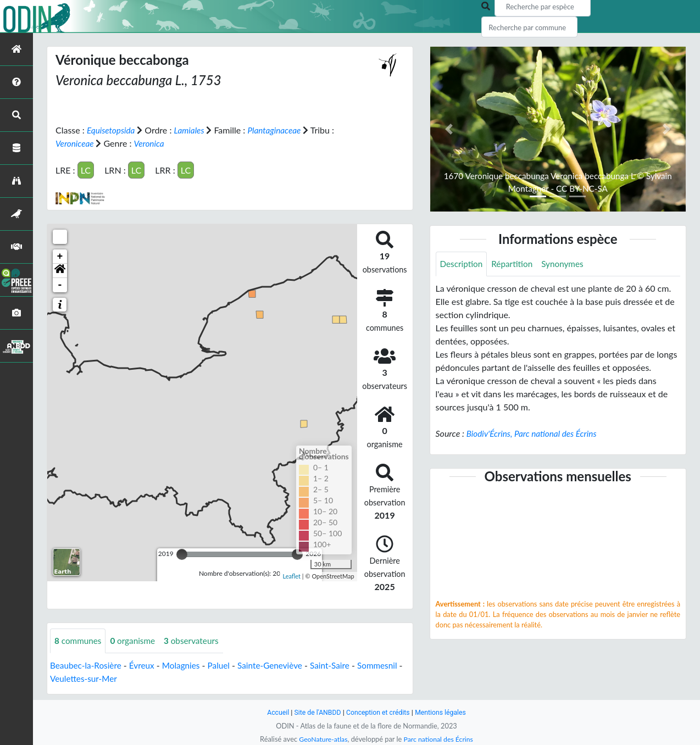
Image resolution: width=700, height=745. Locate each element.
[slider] (182, 554)
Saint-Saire (341, 665)
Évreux (146, 665)
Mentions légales (444, 712)
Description (462, 264)
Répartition (515, 264)
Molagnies (186, 665)
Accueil (274, 712)
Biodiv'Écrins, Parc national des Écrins (535, 434)
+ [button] (60, 256)
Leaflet (291, 576)
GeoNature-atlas (321, 739)
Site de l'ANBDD (316, 712)
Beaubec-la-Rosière (87, 665)
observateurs (197, 640)
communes (79, 640)
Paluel (225, 665)
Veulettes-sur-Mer (135, 678)
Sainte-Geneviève (278, 665)
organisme (136, 640)
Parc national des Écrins (440, 739)
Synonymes (567, 264)
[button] (60, 270)
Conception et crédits (378, 712)
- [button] (60, 285)
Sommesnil (71, 678)
